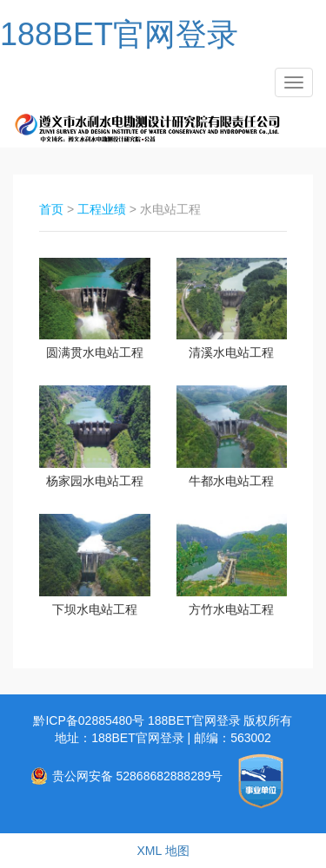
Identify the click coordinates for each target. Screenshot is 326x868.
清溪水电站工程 (231, 352)
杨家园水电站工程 (95, 481)
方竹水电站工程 (231, 609)
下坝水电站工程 (95, 609)
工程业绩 (102, 209)
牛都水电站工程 (231, 481)
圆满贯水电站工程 (95, 352)
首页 (51, 209)
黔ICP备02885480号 (90, 720)
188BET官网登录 (119, 34)
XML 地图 (163, 851)
